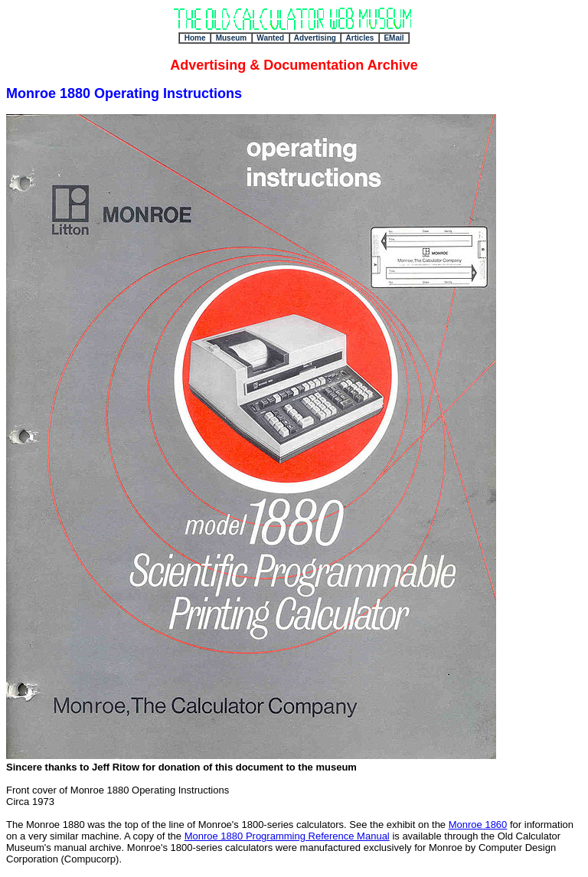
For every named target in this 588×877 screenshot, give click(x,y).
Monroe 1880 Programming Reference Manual (287, 836)
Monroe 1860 (478, 825)
